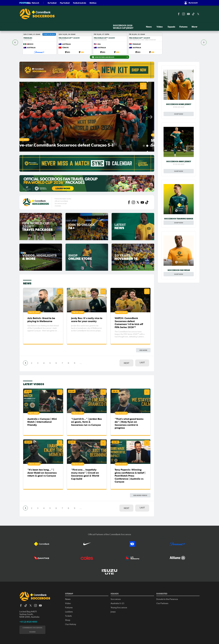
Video (75, 27)
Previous (24, 117)
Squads (86, 27)
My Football (52, 3)
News (66, 27)
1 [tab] (144, 146)
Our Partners (162, 588)
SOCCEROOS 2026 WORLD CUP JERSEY (40, 27)
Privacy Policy (23, 640)
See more (143, 282)
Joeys (113, 596)
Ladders (69, 596)
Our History (71, 609)
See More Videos (140, 375)
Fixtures (97, 27)
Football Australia (80, 3)
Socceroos (116, 584)
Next (150, 117)
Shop (195, 27)
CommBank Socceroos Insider (32, 614)
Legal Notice (33, 640)
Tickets (180, 27)
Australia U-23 (117, 588)
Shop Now (179, 114)
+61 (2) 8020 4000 (28, 606)
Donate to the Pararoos (167, 584)
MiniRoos (93, 3)
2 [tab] (147, 146)
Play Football (65, 3)
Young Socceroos (119, 592)
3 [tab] (151, 146)
